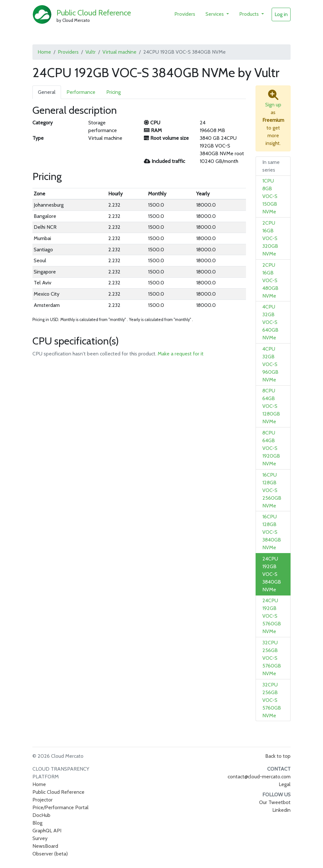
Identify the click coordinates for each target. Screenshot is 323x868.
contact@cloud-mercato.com (259, 777)
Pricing (113, 92)
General (47, 92)
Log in (281, 14)
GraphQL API (47, 831)
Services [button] (215, 14)
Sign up (273, 105)
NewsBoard (45, 846)
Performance (81, 92)
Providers (185, 14)
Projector (43, 800)
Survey (40, 838)
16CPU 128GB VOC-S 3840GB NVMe (272, 532)
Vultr (91, 52)
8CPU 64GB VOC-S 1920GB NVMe (271, 448)
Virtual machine (119, 52)
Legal (285, 784)
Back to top (278, 756)
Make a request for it (181, 354)
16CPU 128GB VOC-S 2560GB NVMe (272, 490)
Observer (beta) (50, 854)
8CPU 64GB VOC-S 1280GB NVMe (271, 406)
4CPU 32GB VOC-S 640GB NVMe (270, 322)
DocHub (41, 815)
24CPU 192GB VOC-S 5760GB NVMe (272, 616)
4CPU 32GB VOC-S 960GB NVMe (270, 364)
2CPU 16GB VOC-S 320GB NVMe (270, 238)
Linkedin (281, 810)
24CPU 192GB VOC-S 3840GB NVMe (272, 574)
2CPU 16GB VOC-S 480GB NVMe (270, 280)
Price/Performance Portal (61, 807)
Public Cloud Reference (94, 13)
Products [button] (250, 14)
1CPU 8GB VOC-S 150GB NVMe (270, 196)
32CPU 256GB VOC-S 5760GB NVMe (272, 658)
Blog (37, 823)
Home (44, 52)
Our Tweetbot (275, 802)
